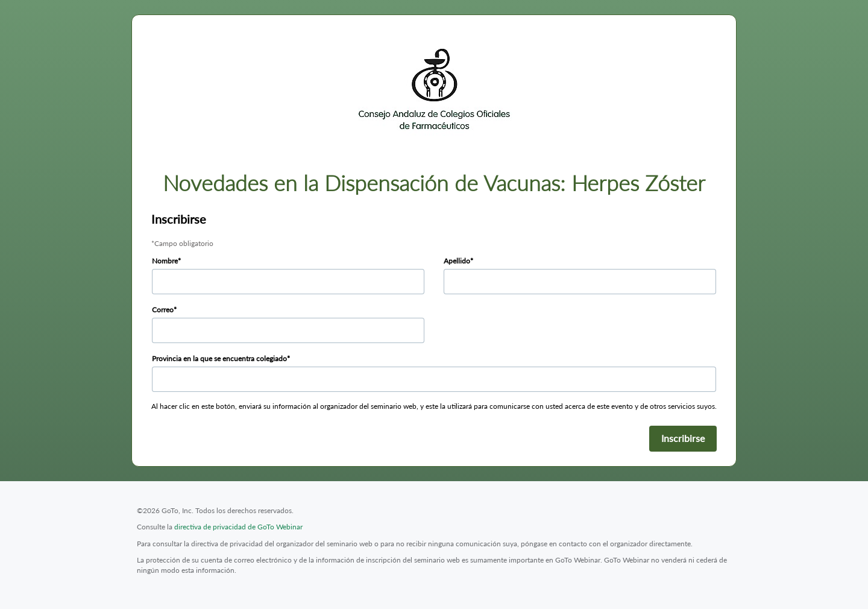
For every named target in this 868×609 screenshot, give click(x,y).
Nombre (165, 261)
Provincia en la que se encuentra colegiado (219, 358)
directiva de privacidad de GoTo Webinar (238, 527)
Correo (163, 310)
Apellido (457, 261)
